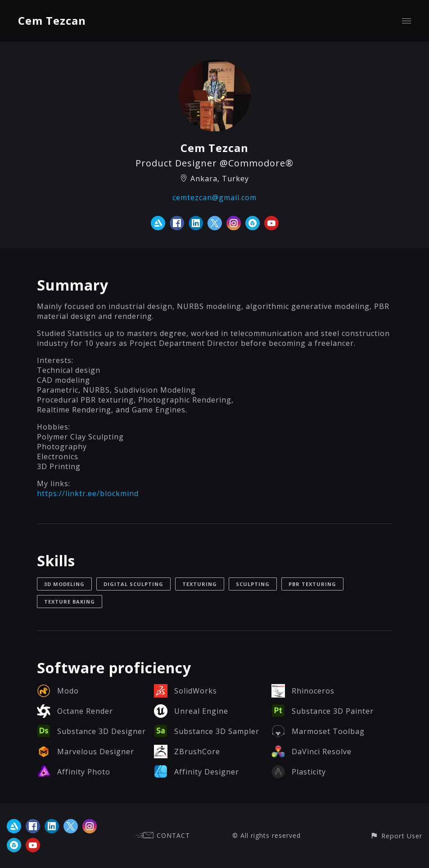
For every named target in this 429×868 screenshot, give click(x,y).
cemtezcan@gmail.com (214, 197)
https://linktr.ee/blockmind (88, 493)
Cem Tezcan (52, 20)
